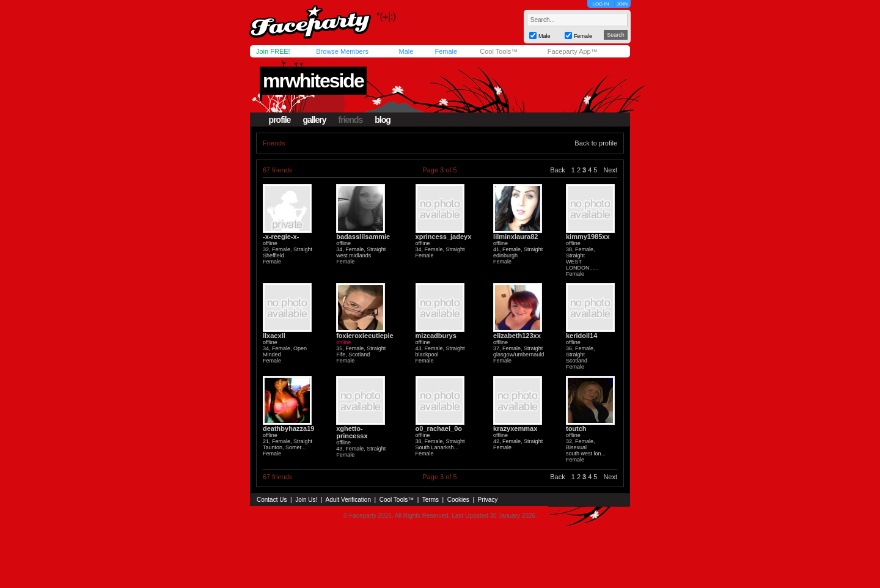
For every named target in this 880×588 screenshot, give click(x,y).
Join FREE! (273, 51)
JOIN (622, 4)
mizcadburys (436, 336)
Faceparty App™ (573, 51)
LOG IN (600, 4)
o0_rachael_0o (439, 428)
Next (610, 170)
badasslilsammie (363, 237)
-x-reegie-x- (281, 237)
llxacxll (274, 336)
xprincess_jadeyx (444, 237)
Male (406, 51)
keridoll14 (581, 336)
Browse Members (342, 51)
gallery (314, 120)
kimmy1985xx (588, 237)
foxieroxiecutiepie (365, 336)
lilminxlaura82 (515, 237)
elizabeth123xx (517, 336)
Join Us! (306, 500)
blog (383, 120)
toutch (576, 428)
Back (557, 170)
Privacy (488, 500)
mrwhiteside (313, 81)
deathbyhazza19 (288, 428)
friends (351, 120)
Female (446, 51)
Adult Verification (348, 500)
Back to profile (596, 143)
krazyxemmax (515, 428)
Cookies (458, 500)
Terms (431, 500)
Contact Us (272, 500)
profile (280, 120)
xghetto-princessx (352, 432)
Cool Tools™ (499, 51)
